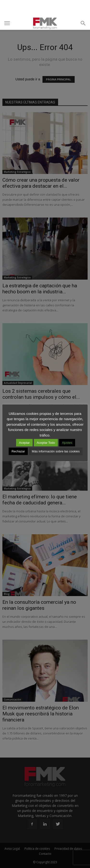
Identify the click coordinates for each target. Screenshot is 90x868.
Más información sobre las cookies (56, 451)
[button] (83, 23)
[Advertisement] (45, 8)
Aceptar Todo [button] (46, 443)
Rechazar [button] (18, 451)
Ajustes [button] (67, 443)
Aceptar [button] (24, 443)
